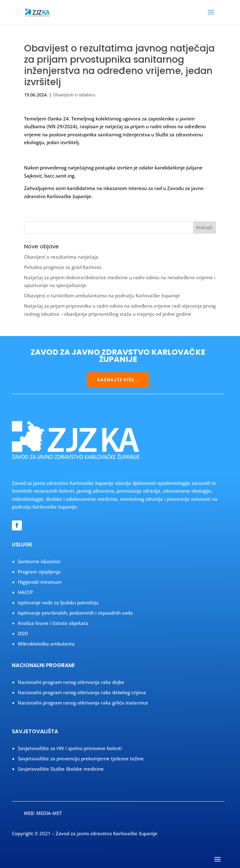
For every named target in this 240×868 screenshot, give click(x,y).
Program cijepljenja (39, 572)
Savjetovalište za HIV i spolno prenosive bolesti (70, 748)
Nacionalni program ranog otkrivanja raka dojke (71, 682)
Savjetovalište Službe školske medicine (61, 769)
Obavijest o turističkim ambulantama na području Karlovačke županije (102, 295)
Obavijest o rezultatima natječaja (61, 257)
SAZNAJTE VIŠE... (118, 380)
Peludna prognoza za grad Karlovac (63, 267)
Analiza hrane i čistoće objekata (53, 623)
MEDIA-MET (49, 813)
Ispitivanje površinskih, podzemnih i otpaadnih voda (75, 613)
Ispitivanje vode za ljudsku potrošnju (58, 602)
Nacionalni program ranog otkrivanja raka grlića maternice (83, 703)
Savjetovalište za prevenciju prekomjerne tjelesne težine (81, 758)
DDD (23, 633)
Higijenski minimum (40, 582)
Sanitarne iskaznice (39, 561)
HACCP (25, 592)
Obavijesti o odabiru (74, 95)
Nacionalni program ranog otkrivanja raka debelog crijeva (82, 692)
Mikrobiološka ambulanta (46, 644)
